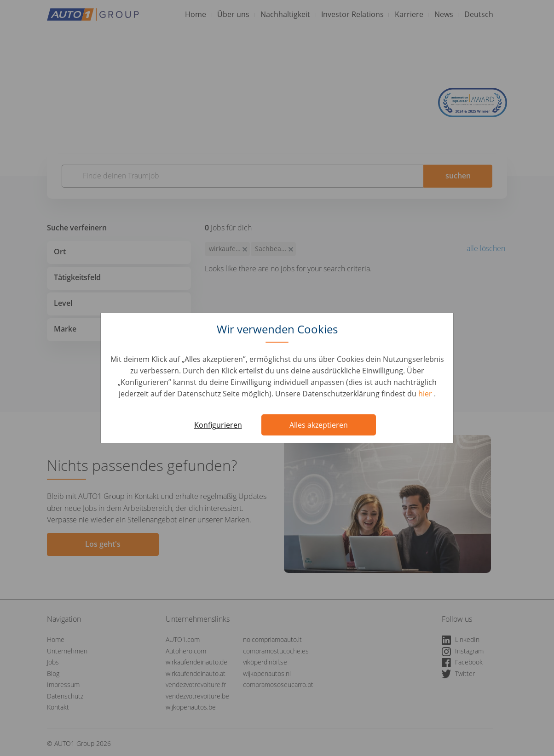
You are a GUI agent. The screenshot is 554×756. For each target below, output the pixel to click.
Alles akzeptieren (319, 425)
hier (426, 394)
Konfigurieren (218, 425)
